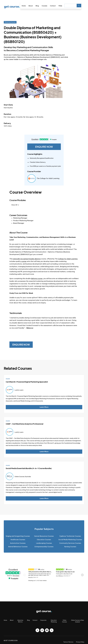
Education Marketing (54, 621)
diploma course (37, 279)
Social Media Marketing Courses (70, 540)
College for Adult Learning (68, 259)
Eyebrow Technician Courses (70, 536)
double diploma (35, 259)
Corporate (43, 620)
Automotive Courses (18, 543)
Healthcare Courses (18, 540)
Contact (53, 6)
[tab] (44, 529)
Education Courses (44, 540)
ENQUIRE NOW (44, 147)
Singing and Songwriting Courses (18, 536)
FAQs (60, 6)
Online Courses (64, 621)
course (24, 261)
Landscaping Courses (44, 543)
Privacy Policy (80, 642)
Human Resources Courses (44, 536)
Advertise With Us (20, 621)
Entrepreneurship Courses (44, 547)
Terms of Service (68, 642)
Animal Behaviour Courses (18, 547)
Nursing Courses (70, 547)
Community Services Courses (70, 543)
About (31, 6)
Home (24, 6)
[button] (83, 5)
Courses (44, 6)
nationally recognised (21, 259)
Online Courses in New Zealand (77, 621)
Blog (37, 6)
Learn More (44, 407)
